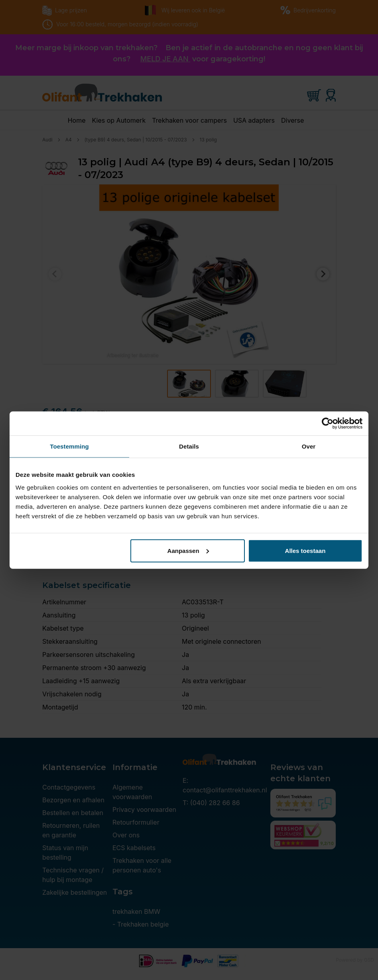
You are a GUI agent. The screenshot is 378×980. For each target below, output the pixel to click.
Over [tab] (309, 446)
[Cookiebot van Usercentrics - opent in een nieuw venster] (328, 423)
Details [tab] (189, 446)
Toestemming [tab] (69, 446)
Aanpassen (188, 550)
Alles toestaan (305, 550)
